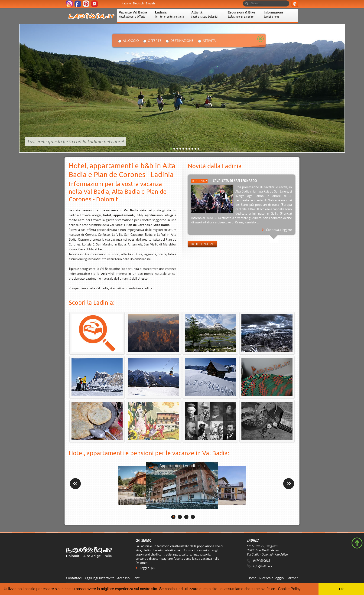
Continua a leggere (279, 230)
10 (198, 149)
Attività (209, 41)
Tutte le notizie (202, 244)
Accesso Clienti (129, 578)
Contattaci (74, 578)
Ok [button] (341, 589)
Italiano (126, 3)
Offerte (155, 41)
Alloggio (131, 41)
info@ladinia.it (263, 566)
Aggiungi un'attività (99, 578)
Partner (292, 578)
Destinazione (182, 41)
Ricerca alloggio (271, 578)
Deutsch (138, 3)
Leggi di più (148, 568)
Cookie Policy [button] (289, 589)
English (150, 3)
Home (252, 578)
